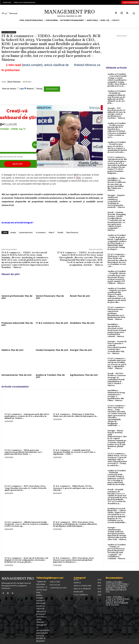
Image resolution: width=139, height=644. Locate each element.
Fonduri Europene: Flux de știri (52, 350)
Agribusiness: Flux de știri (84, 375)
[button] (134, 13)
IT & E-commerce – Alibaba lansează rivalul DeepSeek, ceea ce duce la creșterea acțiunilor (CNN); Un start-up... (27, 524)
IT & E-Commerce (9, 32)
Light (22, 89)
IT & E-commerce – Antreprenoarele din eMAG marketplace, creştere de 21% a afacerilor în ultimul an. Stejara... (27, 416)
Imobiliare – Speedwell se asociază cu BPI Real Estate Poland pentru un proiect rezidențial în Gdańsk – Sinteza (117, 330)
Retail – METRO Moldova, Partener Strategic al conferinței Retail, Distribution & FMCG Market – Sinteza (117, 379)
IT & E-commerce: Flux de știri (52, 323)
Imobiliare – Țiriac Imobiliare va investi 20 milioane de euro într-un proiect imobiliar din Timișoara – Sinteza (117, 184)
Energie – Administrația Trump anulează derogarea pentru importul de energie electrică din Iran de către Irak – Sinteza (117, 534)
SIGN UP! (17, 164)
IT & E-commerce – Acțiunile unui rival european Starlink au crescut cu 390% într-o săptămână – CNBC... (74, 452)
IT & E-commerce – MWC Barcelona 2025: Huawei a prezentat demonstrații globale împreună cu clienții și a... (74, 560)
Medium (30, 89)
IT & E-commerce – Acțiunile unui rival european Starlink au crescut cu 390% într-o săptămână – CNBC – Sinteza (117, 363)
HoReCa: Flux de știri (12, 350)
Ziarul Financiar (14, 82)
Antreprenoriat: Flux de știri (16, 375)
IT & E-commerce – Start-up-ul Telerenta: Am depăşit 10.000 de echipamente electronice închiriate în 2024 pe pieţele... (26, 560)
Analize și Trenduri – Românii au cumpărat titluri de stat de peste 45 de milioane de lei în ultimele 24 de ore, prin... (117, 97)
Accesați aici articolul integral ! (17, 223)
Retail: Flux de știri (80, 296)
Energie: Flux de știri (81, 350)
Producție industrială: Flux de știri (17, 324)
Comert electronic (26, 232)
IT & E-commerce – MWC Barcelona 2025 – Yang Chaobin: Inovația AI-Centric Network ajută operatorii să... (26, 488)
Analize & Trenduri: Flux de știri (50, 376)
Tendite (60, 232)
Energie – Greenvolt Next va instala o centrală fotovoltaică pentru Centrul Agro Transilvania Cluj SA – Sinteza (117, 347)
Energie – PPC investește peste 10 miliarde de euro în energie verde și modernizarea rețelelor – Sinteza (116, 113)
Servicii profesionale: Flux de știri (17, 297)
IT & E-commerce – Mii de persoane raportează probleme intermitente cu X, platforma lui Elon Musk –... (23, 452)
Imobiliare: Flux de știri (82, 323)
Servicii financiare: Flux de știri (50, 297)
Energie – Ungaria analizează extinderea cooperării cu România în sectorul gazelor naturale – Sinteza (116, 201)
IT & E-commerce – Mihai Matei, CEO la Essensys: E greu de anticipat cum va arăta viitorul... (73, 488)
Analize (13, 232)
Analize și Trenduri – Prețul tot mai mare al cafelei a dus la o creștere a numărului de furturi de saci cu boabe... (117, 147)
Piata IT (51, 232)
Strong (40, 89)
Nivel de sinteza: (9, 89)
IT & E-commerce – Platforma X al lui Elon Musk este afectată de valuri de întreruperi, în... (76, 415)
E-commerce (41, 232)
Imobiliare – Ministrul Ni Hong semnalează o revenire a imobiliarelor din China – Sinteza (116, 395)
